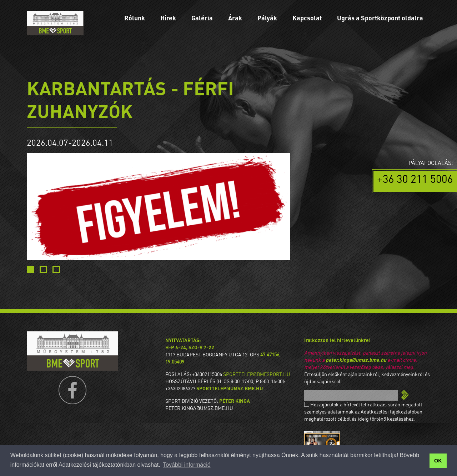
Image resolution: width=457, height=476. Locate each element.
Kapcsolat (307, 18)
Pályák (267, 18)
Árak (235, 18)
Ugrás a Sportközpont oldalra (380, 18)
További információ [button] (187, 465)
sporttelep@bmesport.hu (257, 374)
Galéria (202, 18)
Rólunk (135, 18)
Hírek (168, 18)
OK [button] (438, 461)
